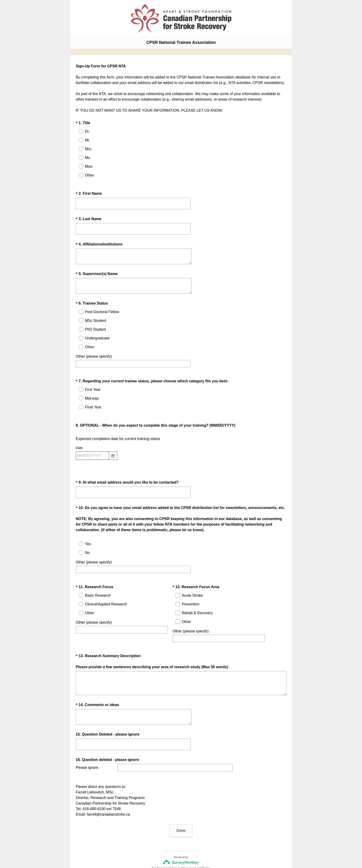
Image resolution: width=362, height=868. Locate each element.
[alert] (181, 452)
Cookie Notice (187, 851)
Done (181, 800)
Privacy (171, 851)
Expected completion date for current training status (118, 426)
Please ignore (87, 743)
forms (206, 837)
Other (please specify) (94, 352)
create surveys (187, 837)
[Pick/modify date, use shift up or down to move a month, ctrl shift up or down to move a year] (92, 443)
